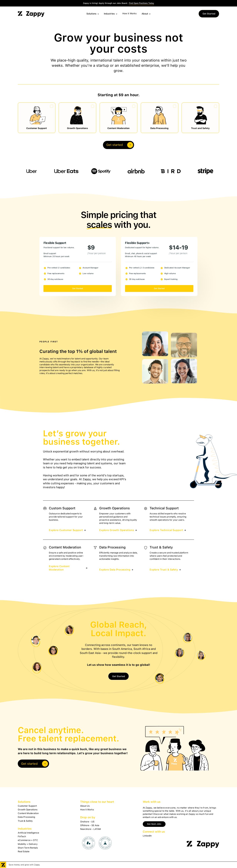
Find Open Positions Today (141, 3)
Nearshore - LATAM (91, 829)
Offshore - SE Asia (90, 825)
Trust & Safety (25, 821)
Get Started (209, 14)
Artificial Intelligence (28, 833)
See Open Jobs (154, 824)
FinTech (22, 836)
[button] (93, 14)
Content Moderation (28, 813)
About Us (85, 806)
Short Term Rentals (28, 848)
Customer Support (27, 806)
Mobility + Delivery (28, 844)
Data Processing (26, 817)
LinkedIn (147, 836)
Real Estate (24, 852)
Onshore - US (87, 822)
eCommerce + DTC (28, 840)
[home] (31, 14)
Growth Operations (28, 810)
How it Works (130, 14)
